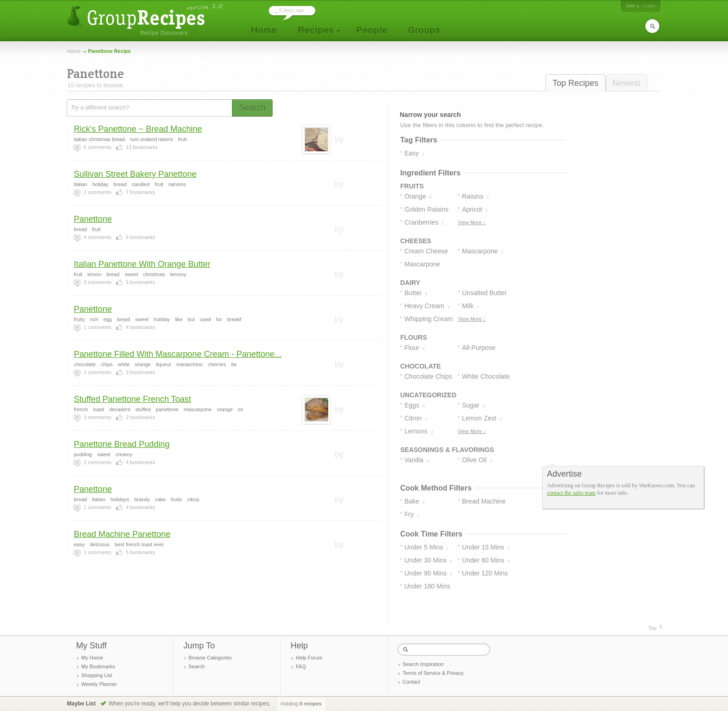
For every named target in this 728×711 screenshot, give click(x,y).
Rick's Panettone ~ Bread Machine (138, 129)
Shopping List (97, 675)
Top (652, 628)
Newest (626, 83)
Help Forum (309, 658)
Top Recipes (575, 83)
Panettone (93, 219)
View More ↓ (472, 222)
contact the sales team (571, 493)
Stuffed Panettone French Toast (133, 399)
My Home (92, 658)
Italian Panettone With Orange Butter (142, 264)
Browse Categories (210, 658)
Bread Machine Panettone (122, 534)
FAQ (301, 666)
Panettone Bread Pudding (122, 444)
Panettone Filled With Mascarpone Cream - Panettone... (178, 354)
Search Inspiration (423, 664)
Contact (411, 682)
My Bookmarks (98, 666)
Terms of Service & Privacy (433, 673)
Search (197, 666)
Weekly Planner (99, 684)
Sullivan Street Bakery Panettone (135, 174)
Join (630, 6)
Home (74, 51)
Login (649, 6)
